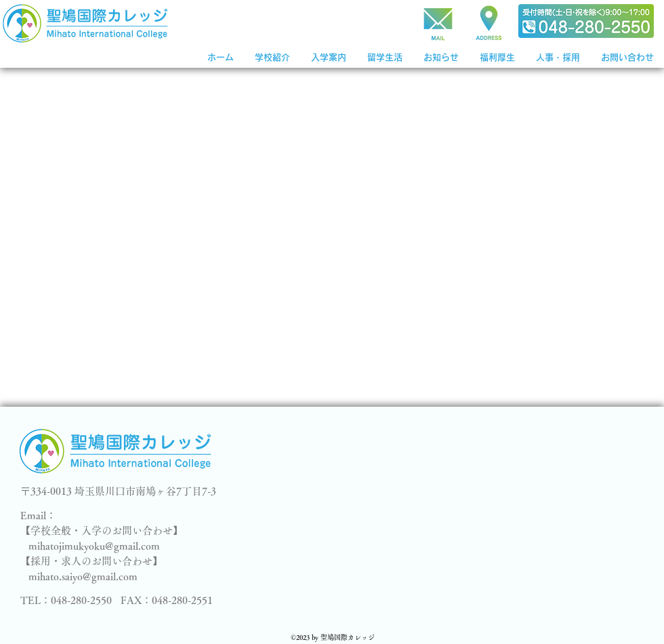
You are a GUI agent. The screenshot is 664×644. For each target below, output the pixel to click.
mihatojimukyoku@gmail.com (94, 546)
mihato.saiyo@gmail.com (83, 577)
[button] (328, 58)
